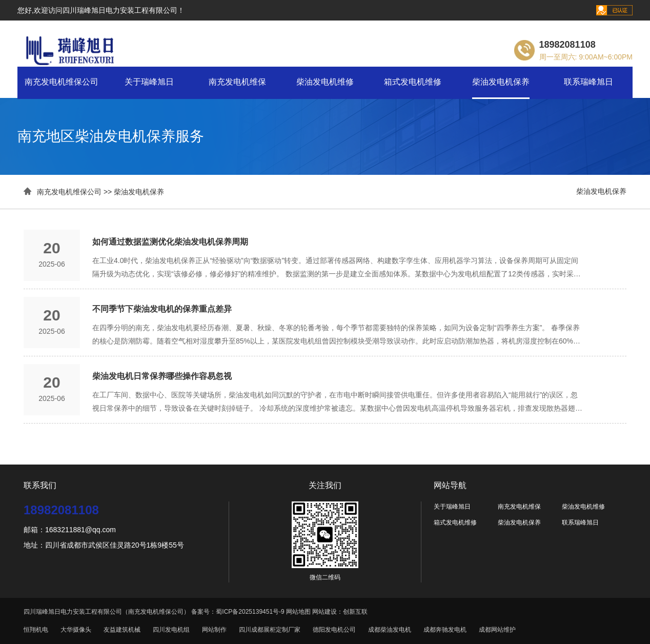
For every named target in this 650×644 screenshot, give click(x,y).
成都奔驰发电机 (445, 630)
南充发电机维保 (237, 82)
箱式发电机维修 (413, 82)
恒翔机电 (36, 630)
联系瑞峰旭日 (588, 82)
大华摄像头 (76, 630)
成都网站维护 (497, 630)
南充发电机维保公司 (62, 82)
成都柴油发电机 (390, 630)
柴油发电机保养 (501, 82)
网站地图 (298, 612)
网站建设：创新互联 (340, 612)
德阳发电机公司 (334, 630)
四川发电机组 (171, 630)
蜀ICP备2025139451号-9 (250, 612)
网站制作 (214, 630)
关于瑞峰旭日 (149, 82)
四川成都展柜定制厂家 (270, 630)
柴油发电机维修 (325, 82)
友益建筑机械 (122, 630)
